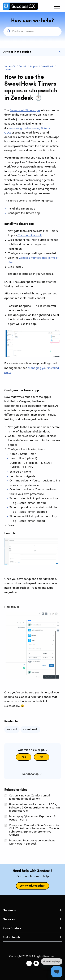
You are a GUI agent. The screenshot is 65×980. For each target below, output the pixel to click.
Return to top (33, 774)
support (12, 729)
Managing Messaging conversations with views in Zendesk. (32, 842)
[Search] (32, 32)
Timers (8, 70)
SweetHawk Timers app (25, 110)
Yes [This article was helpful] (24, 757)
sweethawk (30, 729)
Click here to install (29, 236)
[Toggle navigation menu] (57, 6)
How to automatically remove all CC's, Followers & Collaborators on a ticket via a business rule (34, 808)
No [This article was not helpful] (42, 757)
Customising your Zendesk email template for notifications (29, 797)
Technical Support (28, 67)
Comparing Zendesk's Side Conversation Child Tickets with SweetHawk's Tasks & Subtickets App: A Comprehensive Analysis (35, 830)
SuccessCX (10, 67)
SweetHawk (47, 67)
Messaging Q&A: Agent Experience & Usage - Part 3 (32, 818)
